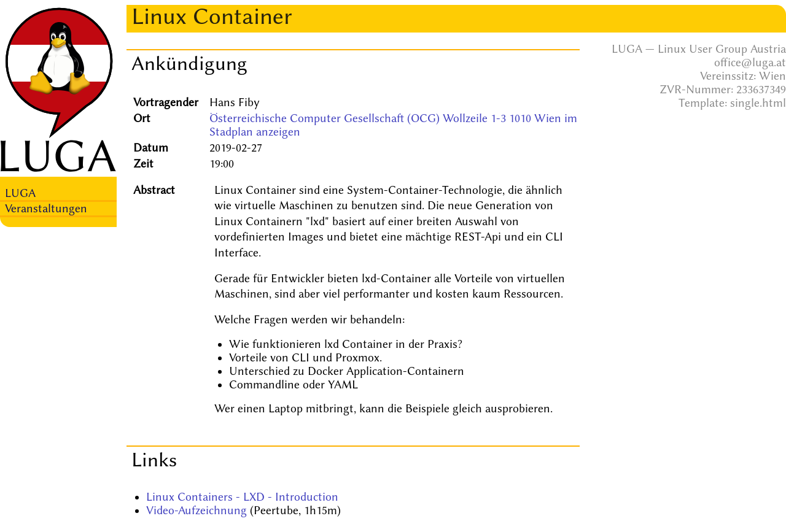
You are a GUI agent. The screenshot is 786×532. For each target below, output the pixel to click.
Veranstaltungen (46, 209)
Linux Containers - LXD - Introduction (242, 497)
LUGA (20, 193)
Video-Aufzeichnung (196, 511)
